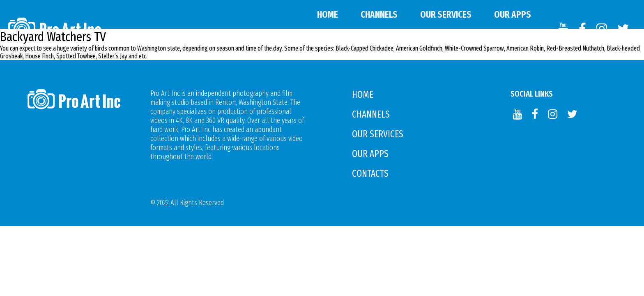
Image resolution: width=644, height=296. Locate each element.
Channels (379, 14)
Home (328, 14)
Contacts (512, 43)
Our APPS (513, 14)
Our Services (446, 14)
